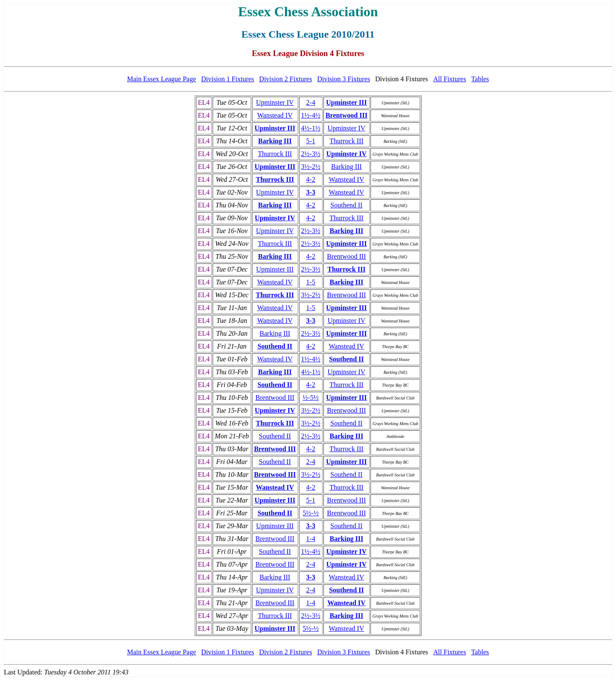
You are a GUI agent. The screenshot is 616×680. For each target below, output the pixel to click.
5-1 (311, 141)
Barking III (275, 141)
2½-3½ (311, 154)
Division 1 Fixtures (228, 79)
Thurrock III (346, 141)
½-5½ (311, 398)
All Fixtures (450, 79)
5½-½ (311, 513)
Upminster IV (275, 102)
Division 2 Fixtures (286, 79)
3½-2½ (311, 167)
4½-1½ (311, 128)
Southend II (346, 205)
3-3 (311, 192)
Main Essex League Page (161, 79)
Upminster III (346, 102)
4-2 (311, 179)
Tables (480, 79)
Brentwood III (346, 115)
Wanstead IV (275, 115)
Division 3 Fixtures (344, 79)
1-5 (311, 282)
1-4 (311, 539)
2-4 (311, 102)
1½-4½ (311, 115)
